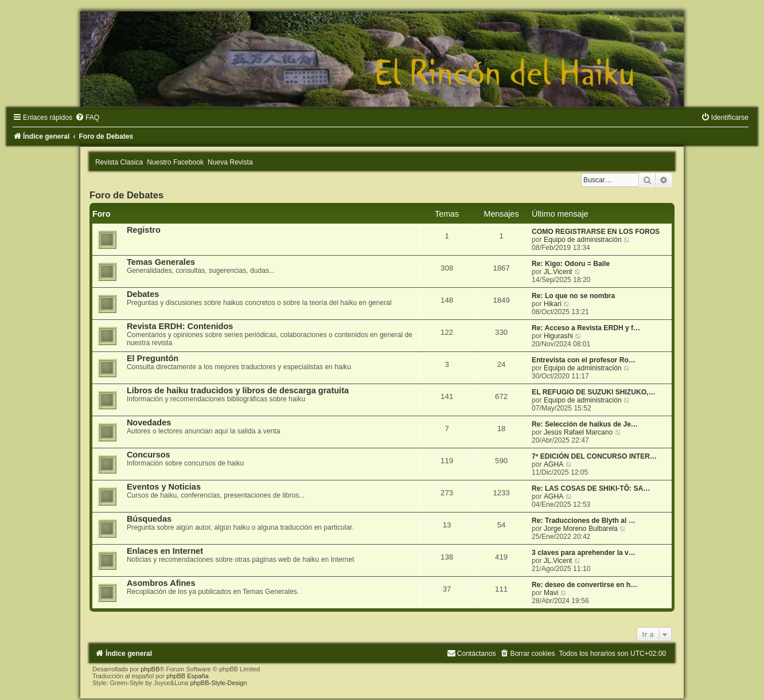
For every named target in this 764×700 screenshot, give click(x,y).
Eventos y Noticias (164, 487)
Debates (143, 294)
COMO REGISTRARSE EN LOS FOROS (596, 232)
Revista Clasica (119, 162)
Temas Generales (161, 262)
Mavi (551, 593)
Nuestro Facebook (175, 162)
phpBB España (187, 676)
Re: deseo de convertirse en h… (584, 585)
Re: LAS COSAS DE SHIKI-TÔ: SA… (591, 488)
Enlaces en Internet (165, 551)
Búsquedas (149, 519)
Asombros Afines (161, 583)
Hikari (553, 304)
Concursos (149, 455)
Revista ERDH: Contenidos (180, 326)
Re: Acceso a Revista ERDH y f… (586, 328)
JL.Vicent (558, 272)
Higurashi (558, 336)
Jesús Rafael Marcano (578, 432)
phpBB (150, 669)
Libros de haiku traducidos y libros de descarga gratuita (238, 390)
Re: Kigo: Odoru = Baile (571, 264)
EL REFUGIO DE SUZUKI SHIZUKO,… (593, 392)
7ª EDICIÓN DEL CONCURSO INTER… (594, 456)
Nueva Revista (230, 162)
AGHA (553, 464)
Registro (144, 230)
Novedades (149, 423)
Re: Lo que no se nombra (573, 296)
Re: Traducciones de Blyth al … (584, 521)
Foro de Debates (126, 195)
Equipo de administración (583, 240)
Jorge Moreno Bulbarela (581, 529)
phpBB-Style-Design (218, 683)
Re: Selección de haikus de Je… (585, 424)
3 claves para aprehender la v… (584, 553)
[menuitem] (87, 118)
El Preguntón (153, 358)
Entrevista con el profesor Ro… (584, 360)
